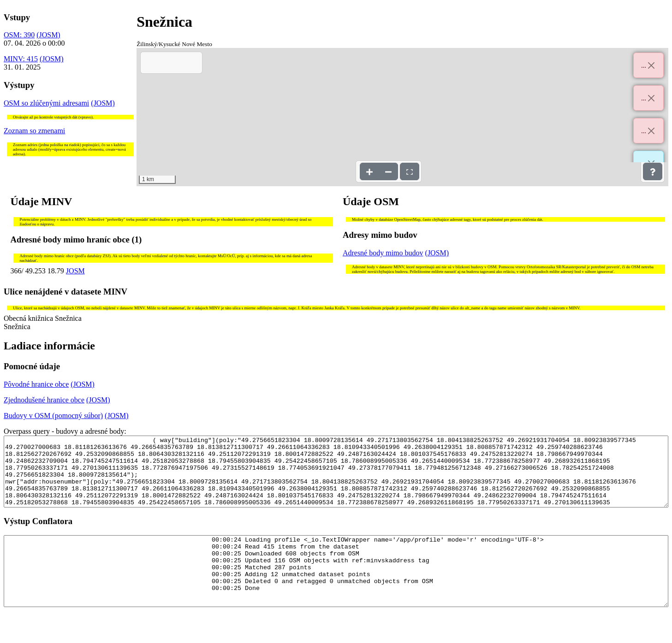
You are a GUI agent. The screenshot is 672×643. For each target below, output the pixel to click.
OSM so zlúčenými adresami (46, 103)
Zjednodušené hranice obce (44, 400)
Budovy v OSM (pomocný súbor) (53, 416)
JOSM (75, 271)
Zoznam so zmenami (34, 131)
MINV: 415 (21, 59)
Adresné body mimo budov (383, 253)
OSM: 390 (19, 35)
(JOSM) (48, 35)
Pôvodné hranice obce (36, 384)
